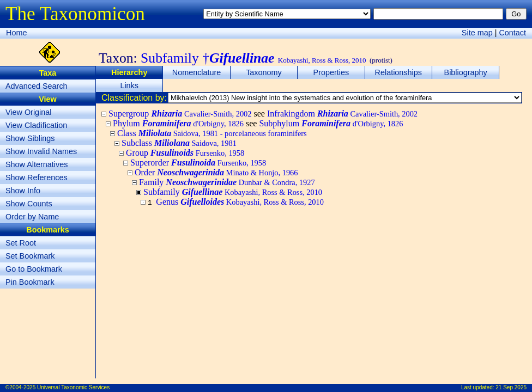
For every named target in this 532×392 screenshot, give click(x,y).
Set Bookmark (30, 256)
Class (212, 133)
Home (16, 33)
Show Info (23, 191)
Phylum (178, 123)
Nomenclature (197, 72)
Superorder (198, 163)
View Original (29, 112)
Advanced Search (37, 86)
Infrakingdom (342, 114)
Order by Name (32, 217)
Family (227, 182)
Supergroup (180, 114)
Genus (240, 202)
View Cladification (36, 125)
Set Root (21, 243)
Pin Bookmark (30, 282)
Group (185, 153)
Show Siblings (30, 138)
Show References (37, 177)
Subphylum (331, 123)
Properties (331, 72)
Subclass (179, 143)
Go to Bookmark (34, 269)
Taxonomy (264, 72)
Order (216, 172)
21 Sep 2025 (511, 387)
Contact (512, 33)
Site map (477, 33)
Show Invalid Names (41, 151)
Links (129, 85)
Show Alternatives (37, 164)
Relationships (398, 72)
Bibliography (466, 72)
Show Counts (29, 204)
